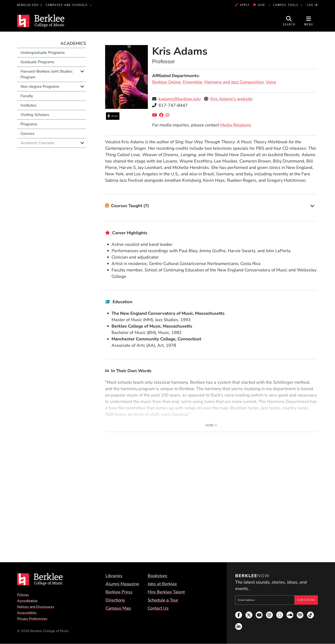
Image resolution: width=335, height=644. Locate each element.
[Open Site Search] (289, 21)
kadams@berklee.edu (180, 99)
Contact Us (158, 608)
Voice (271, 82)
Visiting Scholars (35, 115)
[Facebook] (162, 115)
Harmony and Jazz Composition (234, 82)
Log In (312, 5)
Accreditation (27, 601)
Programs (29, 124)
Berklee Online (166, 82)
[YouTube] (156, 115)
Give (259, 5)
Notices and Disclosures (36, 607)
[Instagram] (169, 115)
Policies (23, 595)
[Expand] (312, 206)
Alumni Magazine (122, 584)
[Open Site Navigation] (309, 21)
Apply (242, 5)
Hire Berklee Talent (166, 592)
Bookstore (157, 576)
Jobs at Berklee (162, 584)
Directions (115, 600)
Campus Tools (287, 5)
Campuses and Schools (67, 5)
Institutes (29, 105)
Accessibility (27, 613)
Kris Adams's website (231, 99)
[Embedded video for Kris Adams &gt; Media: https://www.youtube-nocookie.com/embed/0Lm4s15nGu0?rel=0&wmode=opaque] (211, 492)
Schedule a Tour (163, 600)
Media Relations (236, 125)
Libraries (114, 576)
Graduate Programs (37, 62)
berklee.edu (28, 5)
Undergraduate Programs (43, 53)
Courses (27, 133)
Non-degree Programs (40, 86)
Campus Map (118, 608)
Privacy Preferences (32, 619)
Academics (73, 43)
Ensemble (192, 82)
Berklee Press (119, 592)
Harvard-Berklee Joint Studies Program (47, 74)
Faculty (27, 96)
